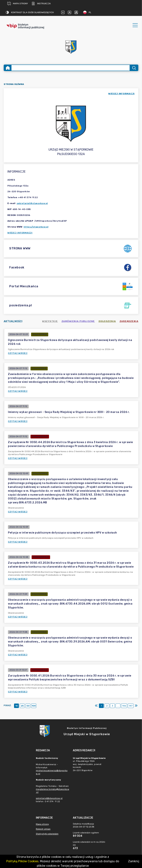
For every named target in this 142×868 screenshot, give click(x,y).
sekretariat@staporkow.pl (32, 203)
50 (28, 706)
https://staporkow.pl (36, 227)
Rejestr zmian (43, 829)
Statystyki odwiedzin (47, 834)
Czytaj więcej (18, 353)
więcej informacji (121, 94)
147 (131, 706)
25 (22, 706)
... (118, 706)
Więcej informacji (20, 233)
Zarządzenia (129, 321)
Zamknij (134, 861)
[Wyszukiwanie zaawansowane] (71, 68)
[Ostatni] (136, 706)
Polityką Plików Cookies (22, 861)
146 (124, 706)
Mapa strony (18, 4)
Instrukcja (41, 4)
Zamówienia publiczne (78, 321)
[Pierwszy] (96, 706)
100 (34, 706)
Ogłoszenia (107, 321)
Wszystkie (50, 321)
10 (17, 706)
